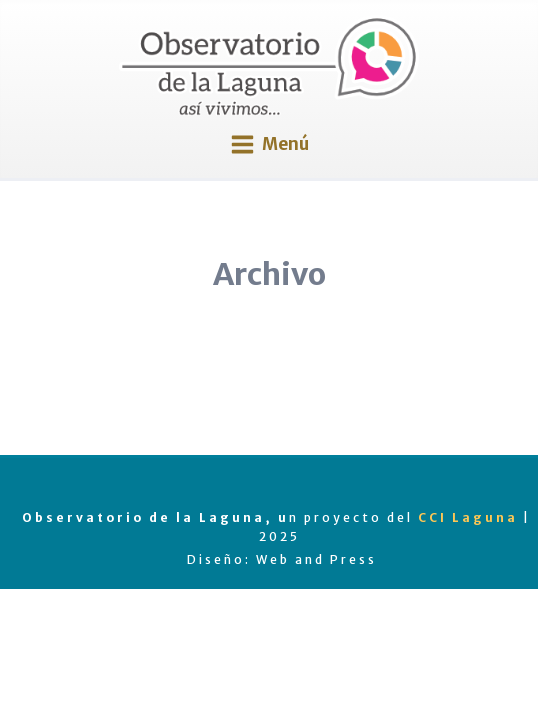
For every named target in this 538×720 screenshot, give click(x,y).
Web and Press (316, 559)
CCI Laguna (468, 517)
